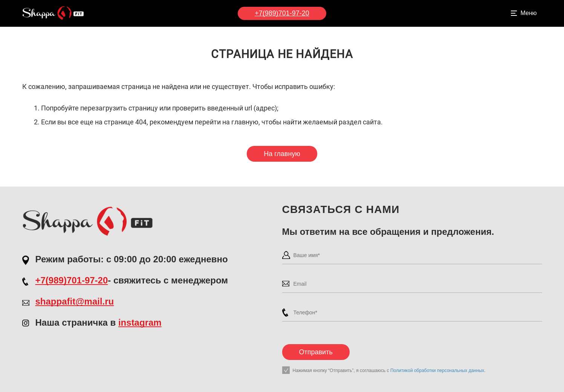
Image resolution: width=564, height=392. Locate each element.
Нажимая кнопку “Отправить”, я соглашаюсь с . (389, 371)
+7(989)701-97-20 (282, 13)
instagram (140, 322)
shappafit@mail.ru (75, 301)
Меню (528, 13)
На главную (282, 154)
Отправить (316, 352)
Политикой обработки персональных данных (437, 371)
